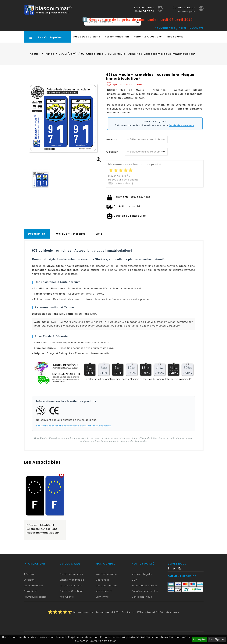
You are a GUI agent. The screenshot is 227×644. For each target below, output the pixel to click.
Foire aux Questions (148, 37)
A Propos (29, 574)
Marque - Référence (71, 234)
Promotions (31, 591)
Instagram (181, 569)
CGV (134, 580)
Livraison (29, 580)
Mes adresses (104, 591)
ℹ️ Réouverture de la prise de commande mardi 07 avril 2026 (140, 19)
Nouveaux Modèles (35, 597)
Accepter (200, 639)
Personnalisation (117, 37)
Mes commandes (106, 585)
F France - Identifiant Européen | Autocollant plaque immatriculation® (43, 529)
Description (37, 234)
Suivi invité (102, 597)
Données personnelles (145, 591)
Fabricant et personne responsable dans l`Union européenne (74, 426)
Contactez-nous (142, 597)
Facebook (170, 569)
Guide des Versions (86, 37)
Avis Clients (67, 597)
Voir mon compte (106, 574)
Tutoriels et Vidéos (71, 585)
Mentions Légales (142, 574)
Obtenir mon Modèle (72, 580)
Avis (99, 234)
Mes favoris (175, 37)
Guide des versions (71, 574)
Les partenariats (34, 585)
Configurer (217, 639)
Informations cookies (145, 585)
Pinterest (176, 569)
